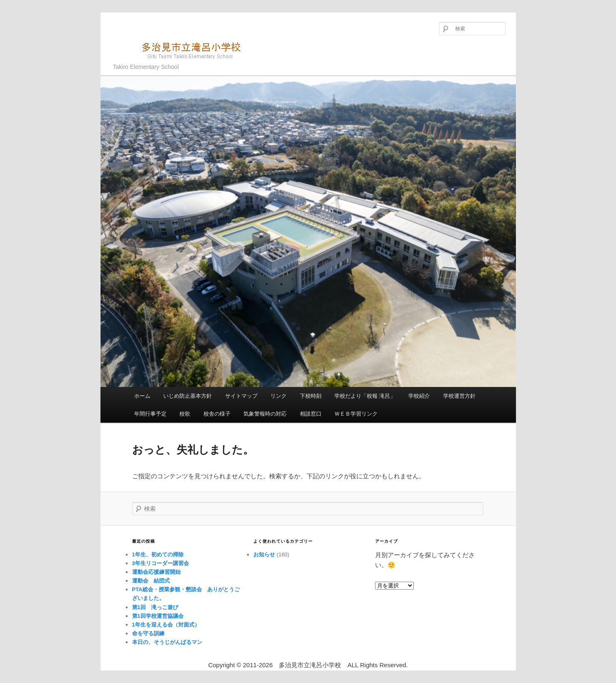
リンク (279, 396)
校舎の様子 (217, 414)
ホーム (142, 396)
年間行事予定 (150, 414)
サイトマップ (241, 396)
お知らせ (264, 554)
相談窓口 (311, 414)
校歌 (185, 414)
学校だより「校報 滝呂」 (365, 396)
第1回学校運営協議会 (158, 616)
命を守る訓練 (148, 633)
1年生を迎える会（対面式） (166, 625)
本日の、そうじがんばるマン (167, 642)
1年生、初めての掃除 (158, 554)
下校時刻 (311, 396)
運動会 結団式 (151, 581)
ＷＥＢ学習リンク (356, 414)
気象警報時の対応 (265, 414)
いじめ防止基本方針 (188, 396)
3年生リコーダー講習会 (161, 563)
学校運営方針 (459, 396)
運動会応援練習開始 (156, 572)
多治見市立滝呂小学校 (182, 50)
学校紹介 (419, 396)
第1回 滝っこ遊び (155, 607)
